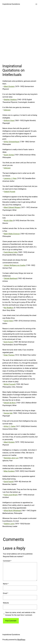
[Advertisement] (20, 36)
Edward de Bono (10, 403)
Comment (7, 561)
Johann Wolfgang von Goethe (15, 265)
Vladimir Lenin (9, 524)
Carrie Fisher (8, 321)
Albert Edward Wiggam (12, 207)
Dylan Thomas (9, 355)
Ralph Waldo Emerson (12, 234)
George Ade (8, 413)
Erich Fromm (8, 342)
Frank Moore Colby (11, 252)
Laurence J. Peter (10, 178)
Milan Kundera (9, 471)
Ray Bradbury (9, 308)
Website (6, 603)
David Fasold (8, 482)
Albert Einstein (9, 86)
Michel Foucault (10, 384)
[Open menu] (36, 4)
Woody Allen (8, 221)
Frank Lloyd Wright (11, 495)
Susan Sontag (9, 155)
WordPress (21, 640)
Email (6, 593)
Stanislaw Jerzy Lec (11, 458)
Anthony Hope (9, 121)
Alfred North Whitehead (12, 511)
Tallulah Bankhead (10, 278)
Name (6, 584)
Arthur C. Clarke (10, 426)
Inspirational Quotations (11, 4)
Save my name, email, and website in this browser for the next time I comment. (20, 614)
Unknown (7, 110)
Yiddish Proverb (9, 192)
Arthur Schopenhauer (12, 142)
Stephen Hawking (10, 100)
